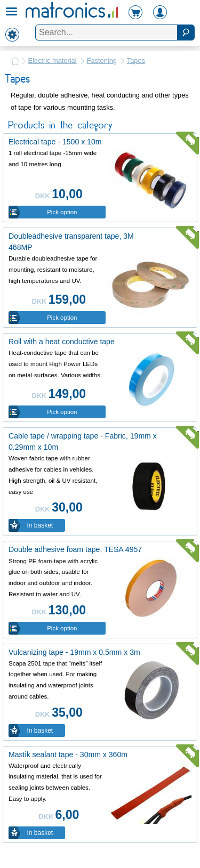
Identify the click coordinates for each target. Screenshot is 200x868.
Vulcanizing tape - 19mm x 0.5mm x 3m (74, 652)
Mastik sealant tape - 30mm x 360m (68, 755)
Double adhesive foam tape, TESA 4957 (75, 549)
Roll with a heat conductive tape (62, 342)
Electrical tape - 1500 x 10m (55, 142)
